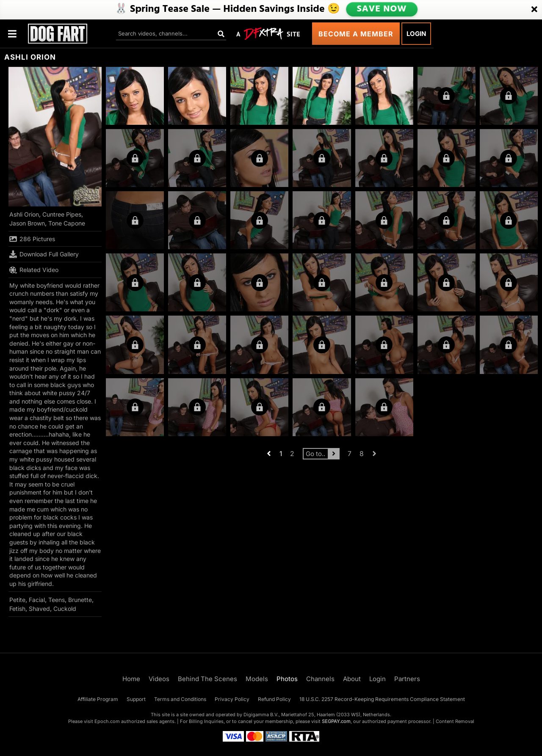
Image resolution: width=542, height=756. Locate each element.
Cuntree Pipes (62, 214)
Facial (37, 600)
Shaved (39, 609)
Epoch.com (107, 721)
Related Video (34, 270)
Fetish (17, 609)
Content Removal (455, 721)
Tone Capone (67, 223)
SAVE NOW (382, 9)
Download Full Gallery (44, 254)
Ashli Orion (24, 214)
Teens (57, 600)
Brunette (80, 600)
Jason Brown (27, 223)
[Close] (534, 10)
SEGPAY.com (336, 721)
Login (416, 34)
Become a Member (356, 34)
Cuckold (65, 609)
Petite (17, 600)
